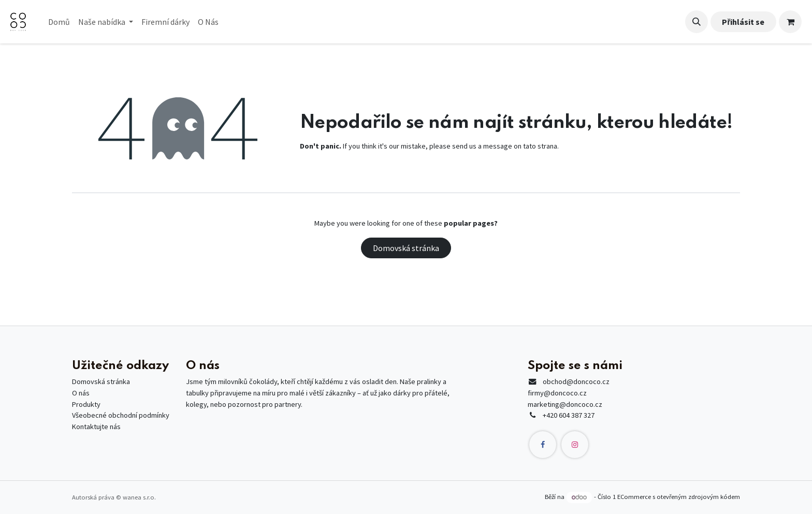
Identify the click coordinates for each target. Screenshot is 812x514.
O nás (81, 393)
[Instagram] (575, 445)
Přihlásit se (743, 22)
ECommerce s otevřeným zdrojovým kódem (679, 497)
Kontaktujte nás (96, 427)
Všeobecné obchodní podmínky (121, 415)
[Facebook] (543, 445)
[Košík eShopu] (790, 22)
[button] (697, 22)
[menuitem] (59, 22)
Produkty (86, 404)
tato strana (540, 146)
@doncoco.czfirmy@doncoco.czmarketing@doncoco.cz (569, 393)
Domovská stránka (406, 248)
